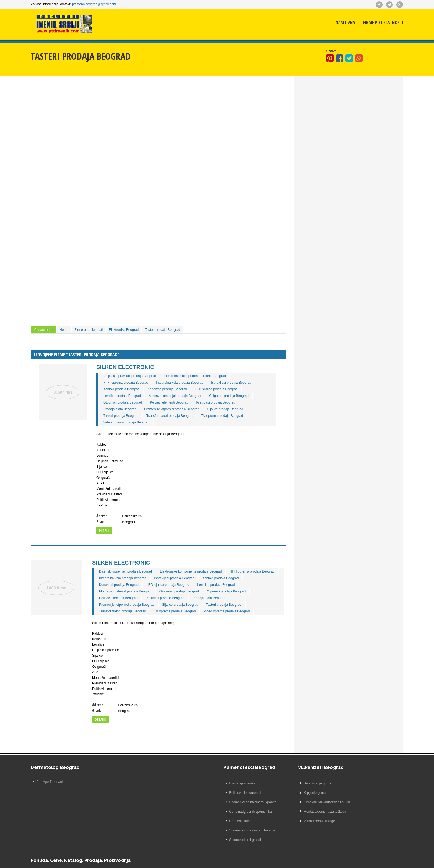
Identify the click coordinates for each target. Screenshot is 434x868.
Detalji (112, 528)
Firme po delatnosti (371, 26)
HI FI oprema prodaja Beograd (133, 380)
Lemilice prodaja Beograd (130, 393)
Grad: (109, 519)
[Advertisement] (162, 120)
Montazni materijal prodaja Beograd (183, 393)
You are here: (55, 327)
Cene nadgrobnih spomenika (139, 816)
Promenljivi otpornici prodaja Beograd (179, 407)
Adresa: (110, 513)
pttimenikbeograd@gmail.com (106, 4)
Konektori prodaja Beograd (175, 387)
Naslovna (333, 26)
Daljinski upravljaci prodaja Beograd (137, 373)
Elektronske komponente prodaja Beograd (203, 373)
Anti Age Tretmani (61, 788)
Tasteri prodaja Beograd (174, 327)
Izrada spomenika (131, 788)
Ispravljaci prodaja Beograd (239, 380)
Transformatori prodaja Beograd (177, 413)
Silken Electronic (133, 365)
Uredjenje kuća (129, 825)
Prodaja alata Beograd (127, 407)
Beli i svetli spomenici (134, 797)
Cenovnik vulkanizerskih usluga (211, 806)
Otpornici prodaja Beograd (130, 400)
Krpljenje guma (199, 797)
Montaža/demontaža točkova (209, 816)
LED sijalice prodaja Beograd (224, 387)
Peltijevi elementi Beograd (177, 400)
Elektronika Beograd (136, 327)
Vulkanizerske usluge (203, 825)
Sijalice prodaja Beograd (233, 407)
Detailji (109, 723)
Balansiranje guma (201, 788)
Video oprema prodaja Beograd (134, 420)
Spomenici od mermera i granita (141, 806)
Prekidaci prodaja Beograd (223, 400)
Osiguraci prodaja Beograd (237, 393)
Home (76, 327)
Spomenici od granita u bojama (141, 835)
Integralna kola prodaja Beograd (187, 380)
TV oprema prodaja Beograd (230, 413)
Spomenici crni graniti (134, 844)
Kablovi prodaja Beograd (129, 387)
